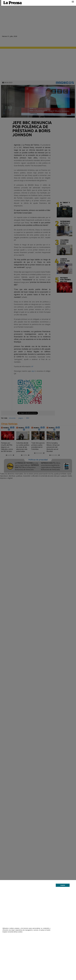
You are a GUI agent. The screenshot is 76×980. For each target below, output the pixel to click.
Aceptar (63, 885)
